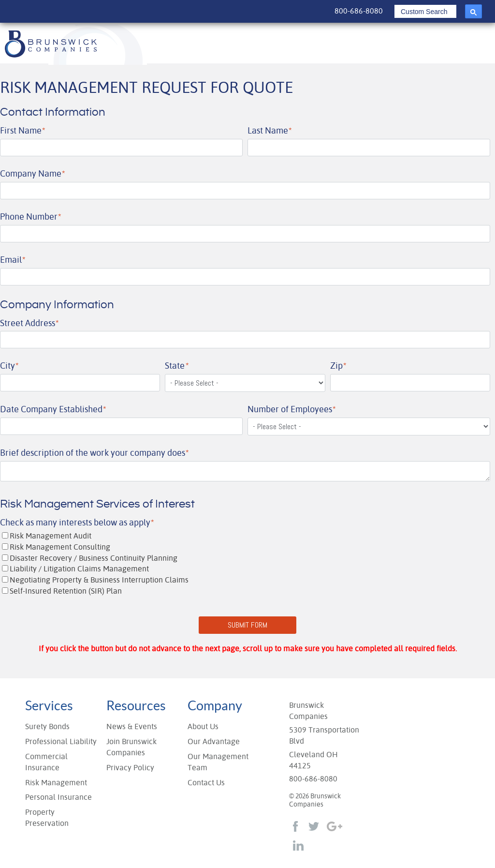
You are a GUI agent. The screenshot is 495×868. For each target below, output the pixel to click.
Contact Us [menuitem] (206, 783)
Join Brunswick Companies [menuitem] (131, 747)
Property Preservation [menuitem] (47, 818)
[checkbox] (245, 564)
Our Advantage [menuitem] (214, 741)
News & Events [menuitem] (132, 726)
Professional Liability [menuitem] (61, 741)
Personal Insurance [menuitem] (58, 797)
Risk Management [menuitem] (56, 783)
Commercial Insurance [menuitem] (46, 762)
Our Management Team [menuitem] (218, 762)
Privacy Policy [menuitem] (130, 768)
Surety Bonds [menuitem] (47, 726)
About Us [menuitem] (203, 726)
